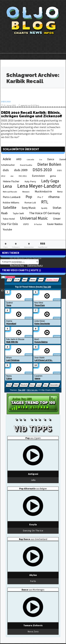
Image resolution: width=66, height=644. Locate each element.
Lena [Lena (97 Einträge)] (7, 186)
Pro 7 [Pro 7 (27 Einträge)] (40, 197)
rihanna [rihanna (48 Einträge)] (54, 197)
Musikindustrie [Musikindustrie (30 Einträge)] (43, 191)
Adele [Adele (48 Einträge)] (7, 159)
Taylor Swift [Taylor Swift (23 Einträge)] (18, 213)
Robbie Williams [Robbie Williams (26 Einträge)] (11, 203)
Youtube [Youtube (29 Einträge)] (7, 229)
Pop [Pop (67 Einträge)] (29, 197)
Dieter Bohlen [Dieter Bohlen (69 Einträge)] (49, 164)
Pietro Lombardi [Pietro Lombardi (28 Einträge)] (12, 197)
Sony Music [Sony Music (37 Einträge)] (29, 208)
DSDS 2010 (6, 102)
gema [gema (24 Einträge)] (53, 176)
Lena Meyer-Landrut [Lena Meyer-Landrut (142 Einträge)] (39, 186)
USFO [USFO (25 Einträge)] (26, 224)
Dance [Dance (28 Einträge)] (51, 159)
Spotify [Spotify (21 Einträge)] (44, 208)
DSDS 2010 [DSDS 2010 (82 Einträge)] (42, 170)
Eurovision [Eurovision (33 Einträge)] (38, 176)
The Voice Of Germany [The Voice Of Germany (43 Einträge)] (45, 213)
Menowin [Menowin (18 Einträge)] (26, 192)
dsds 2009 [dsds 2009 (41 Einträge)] (21, 170)
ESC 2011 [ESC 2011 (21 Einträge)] (23, 176)
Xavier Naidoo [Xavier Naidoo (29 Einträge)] (55, 224)
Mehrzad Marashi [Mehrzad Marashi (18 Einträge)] (10, 192)
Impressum (18, 262)
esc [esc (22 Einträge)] (12, 176)
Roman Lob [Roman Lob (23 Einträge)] (30, 203)
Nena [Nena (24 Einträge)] (60, 192)
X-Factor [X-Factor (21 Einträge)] (38, 224)
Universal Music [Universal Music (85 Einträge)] (34, 218)
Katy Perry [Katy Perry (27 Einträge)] (30, 181)
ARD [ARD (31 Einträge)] (19, 159)
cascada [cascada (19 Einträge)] (30, 159)
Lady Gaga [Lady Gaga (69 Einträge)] (50, 181)
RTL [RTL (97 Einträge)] (45, 202)
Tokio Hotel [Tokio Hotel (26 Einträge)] (9, 219)
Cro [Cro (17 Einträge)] (41, 160)
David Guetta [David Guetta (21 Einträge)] (26, 165)
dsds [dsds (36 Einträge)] (6, 170)
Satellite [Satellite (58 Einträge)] (10, 207)
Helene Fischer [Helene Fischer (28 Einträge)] (11, 181)
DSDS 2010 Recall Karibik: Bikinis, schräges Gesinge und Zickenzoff (32, 114)
